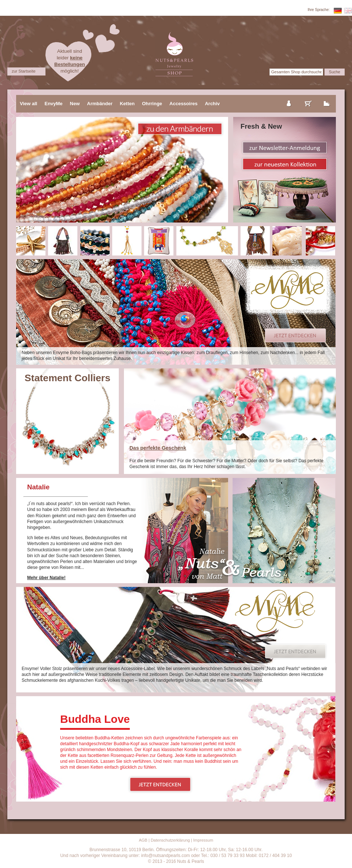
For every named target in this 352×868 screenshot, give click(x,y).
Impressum (203, 840)
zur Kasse (327, 98)
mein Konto (289, 98)
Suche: (262, 72)
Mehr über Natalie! (46, 578)
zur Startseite (24, 71)
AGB (143, 840)
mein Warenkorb (308, 98)
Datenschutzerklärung (170, 840)
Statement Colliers (67, 378)
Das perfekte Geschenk (158, 448)
